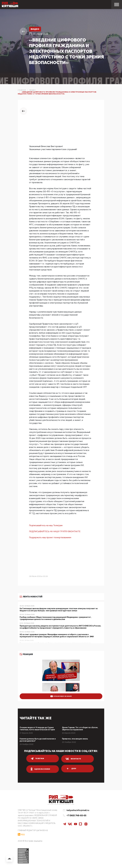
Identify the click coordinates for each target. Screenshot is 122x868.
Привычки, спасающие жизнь (75, 739)
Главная (22, 90)
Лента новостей (31, 597)
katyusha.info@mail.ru (78, 810)
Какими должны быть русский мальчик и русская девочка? (38, 740)
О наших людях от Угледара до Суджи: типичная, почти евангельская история (37, 729)
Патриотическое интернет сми (61, 805)
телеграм (37, 759)
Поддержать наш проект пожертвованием (50, 537)
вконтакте (73, 759)
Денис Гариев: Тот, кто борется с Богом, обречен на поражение (80, 729)
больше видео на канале (61, 696)
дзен (71, 769)
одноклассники (40, 769)
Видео (35, 29)
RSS (23, 834)
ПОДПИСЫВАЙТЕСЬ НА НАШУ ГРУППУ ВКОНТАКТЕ (55, 531)
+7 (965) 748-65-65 (76, 815)
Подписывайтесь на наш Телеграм (46, 525)
